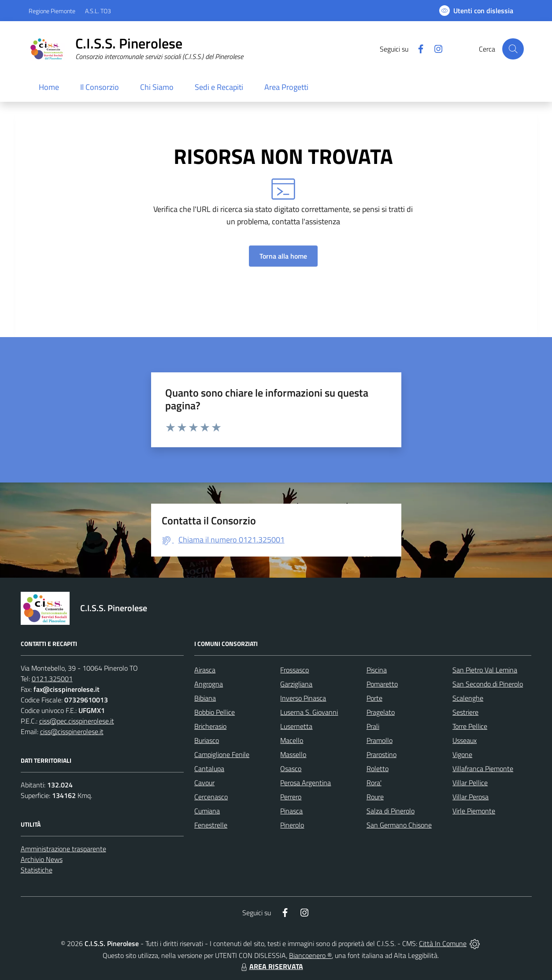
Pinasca (291, 811)
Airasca (205, 670)
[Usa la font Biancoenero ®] (476, 11)
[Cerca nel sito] (513, 49)
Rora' (374, 783)
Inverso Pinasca (303, 698)
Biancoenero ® (310, 955)
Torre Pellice (470, 726)
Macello (292, 740)
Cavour (204, 783)
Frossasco (295, 670)
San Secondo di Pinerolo (488, 684)
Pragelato (381, 712)
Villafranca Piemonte (483, 768)
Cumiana (207, 811)
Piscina (377, 670)
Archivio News (42, 859)
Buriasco (207, 740)
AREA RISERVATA (271, 966)
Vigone (462, 754)
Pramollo (380, 740)
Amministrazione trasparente (63, 849)
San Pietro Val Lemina (485, 670)
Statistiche (37, 870)
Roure (375, 797)
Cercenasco (211, 797)
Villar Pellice (470, 783)
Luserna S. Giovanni (309, 712)
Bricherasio (210, 726)
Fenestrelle (211, 825)
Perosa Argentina (306, 783)
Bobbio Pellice (215, 712)
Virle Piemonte (474, 811)
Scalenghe (468, 698)
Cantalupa (209, 768)
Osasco (291, 768)
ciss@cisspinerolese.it (72, 731)
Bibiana (205, 698)
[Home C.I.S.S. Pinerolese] (136, 49)
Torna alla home (283, 256)
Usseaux (465, 740)
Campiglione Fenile (222, 754)
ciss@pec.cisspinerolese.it (77, 721)
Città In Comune (443, 943)
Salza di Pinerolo (391, 811)
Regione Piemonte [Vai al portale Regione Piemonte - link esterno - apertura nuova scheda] (52, 11)
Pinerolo (292, 825)
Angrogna (209, 684)
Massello (293, 754)
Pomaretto (382, 684)
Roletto (378, 768)
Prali (373, 726)
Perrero (291, 797)
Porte (374, 698)
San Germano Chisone (399, 825)
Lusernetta (296, 726)
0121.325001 (52, 679)
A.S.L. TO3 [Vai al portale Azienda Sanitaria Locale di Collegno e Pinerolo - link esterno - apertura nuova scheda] (98, 11)
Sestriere (465, 712)
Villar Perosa (470, 797)
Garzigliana (296, 684)
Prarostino (382, 754)
